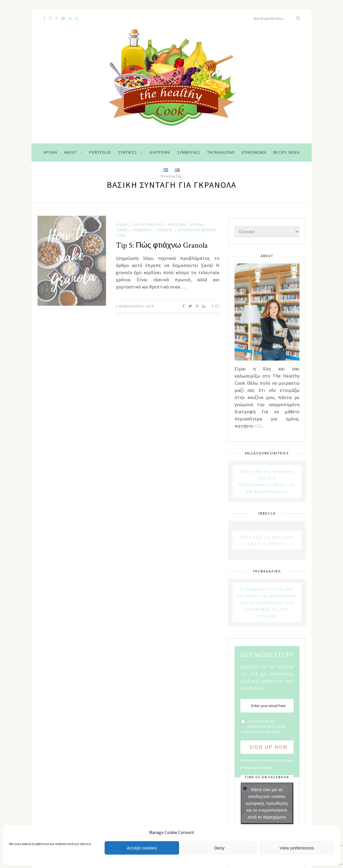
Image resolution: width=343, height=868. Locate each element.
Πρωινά (197, 225)
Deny (219, 848)
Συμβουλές (189, 152)
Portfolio (100, 152)
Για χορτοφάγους (148, 225)
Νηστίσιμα (177, 225)
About (70, 152)
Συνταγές (128, 152)
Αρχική (50, 152)
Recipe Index (287, 152)
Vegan (122, 225)
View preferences (297, 848)
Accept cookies (142, 848)
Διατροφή (160, 152)
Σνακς (122, 230)
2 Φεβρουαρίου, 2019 (135, 306)
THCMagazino (221, 152)
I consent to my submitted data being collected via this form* (263, 726)
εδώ (258, 426)
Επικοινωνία (254, 152)
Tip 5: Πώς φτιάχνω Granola (162, 245)
